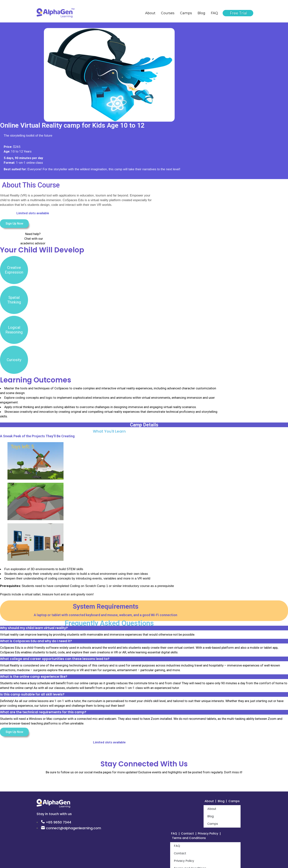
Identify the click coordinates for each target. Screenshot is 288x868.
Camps (186, 13)
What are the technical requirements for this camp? (43, 712)
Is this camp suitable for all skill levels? (32, 694)
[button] (144, 628)
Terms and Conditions (191, 839)
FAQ (214, 13)
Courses (168, 13)
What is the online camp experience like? (34, 677)
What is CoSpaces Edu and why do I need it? (36, 641)
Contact (189, 834)
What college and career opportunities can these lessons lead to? (55, 659)
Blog (201, 13)
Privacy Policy (212, 834)
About (150, 13)
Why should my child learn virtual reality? (34, 628)
